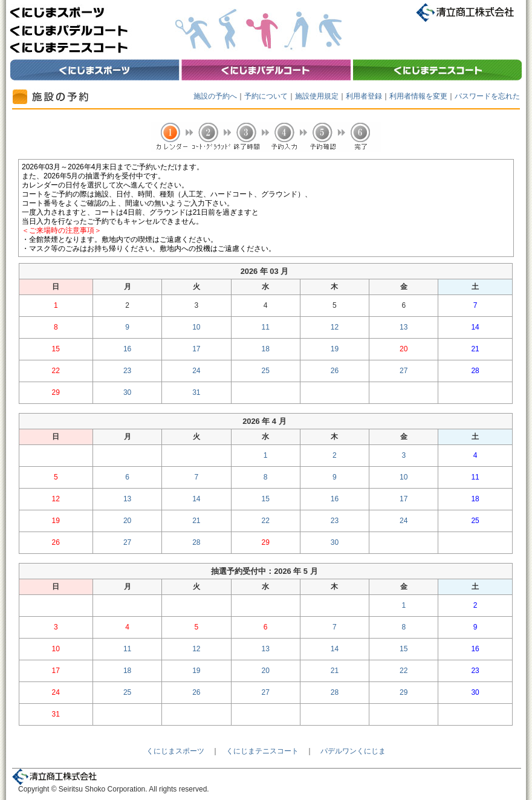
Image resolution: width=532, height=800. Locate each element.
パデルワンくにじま (353, 751)
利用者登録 (364, 96)
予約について (266, 96)
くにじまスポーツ (175, 751)
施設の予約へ (215, 96)
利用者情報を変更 (418, 96)
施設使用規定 (317, 96)
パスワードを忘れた (487, 96)
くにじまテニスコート (262, 751)
